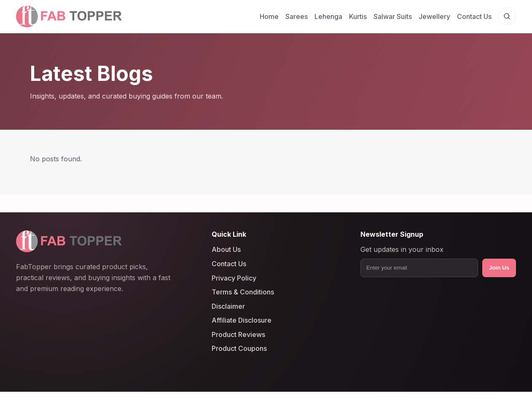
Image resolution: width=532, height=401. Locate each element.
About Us (226, 250)
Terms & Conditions (243, 292)
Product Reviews (238, 334)
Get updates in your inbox (402, 250)
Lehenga (328, 16)
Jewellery (434, 16)
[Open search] (507, 16)
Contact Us (474, 16)
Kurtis (358, 16)
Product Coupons (239, 349)
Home (269, 16)
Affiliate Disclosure (242, 320)
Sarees (297, 16)
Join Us (499, 268)
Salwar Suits (393, 16)
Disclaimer (228, 306)
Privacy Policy (234, 278)
